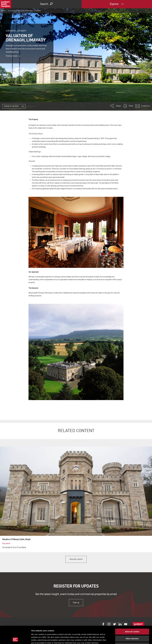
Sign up (76, 603)
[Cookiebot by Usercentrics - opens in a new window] (15, 639)
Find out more (13, 56)
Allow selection (132, 622)
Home (3, 11)
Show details (125, 639)
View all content (76, 559)
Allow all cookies (132, 615)
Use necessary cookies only (132, 629)
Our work (12, 11)
